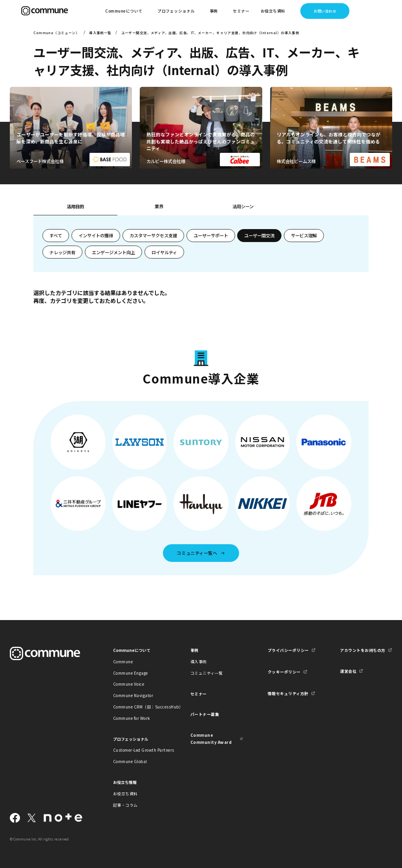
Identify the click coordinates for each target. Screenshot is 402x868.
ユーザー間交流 (259, 235)
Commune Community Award (211, 738)
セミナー (241, 11)
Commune (123, 662)
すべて (56, 235)
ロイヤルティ (164, 252)
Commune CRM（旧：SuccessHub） (139, 707)
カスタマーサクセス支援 (153, 235)
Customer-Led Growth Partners (139, 750)
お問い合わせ (325, 11)
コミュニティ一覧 (207, 673)
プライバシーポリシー (288, 650)
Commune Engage (131, 673)
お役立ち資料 (125, 794)
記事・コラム (125, 805)
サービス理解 (304, 235)
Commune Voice (129, 684)
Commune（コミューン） (56, 33)
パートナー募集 (205, 714)
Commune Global (130, 761)
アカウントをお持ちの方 (363, 650)
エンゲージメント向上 (113, 252)
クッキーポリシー (284, 672)
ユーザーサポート (211, 235)
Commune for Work (132, 718)
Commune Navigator (133, 695)
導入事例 (199, 662)
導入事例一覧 (100, 33)
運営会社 (348, 671)
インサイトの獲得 (96, 235)
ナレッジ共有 (62, 252)
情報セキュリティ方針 (288, 693)
